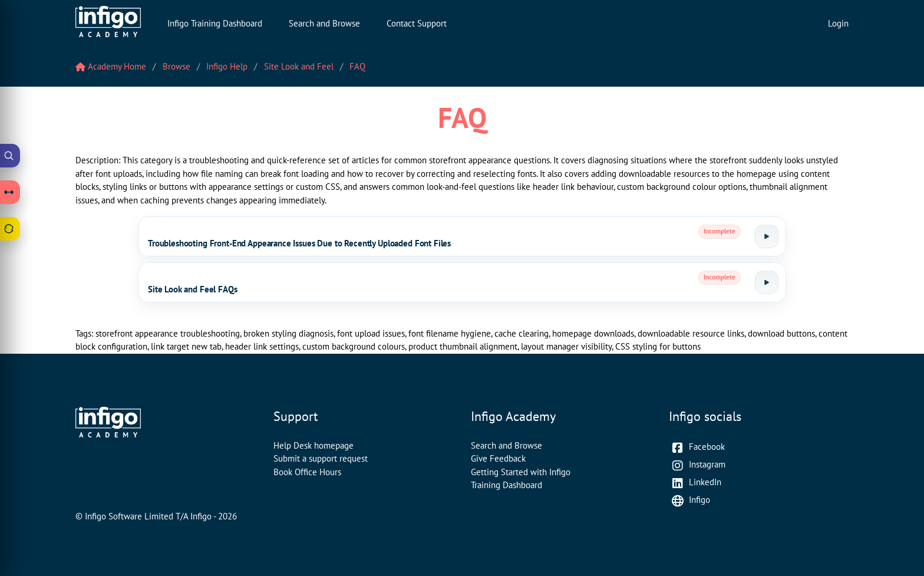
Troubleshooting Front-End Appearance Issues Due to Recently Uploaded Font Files (299, 243)
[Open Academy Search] (10, 156)
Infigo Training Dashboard (215, 23)
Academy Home (111, 66)
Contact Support (417, 23)
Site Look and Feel (299, 66)
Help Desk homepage (313, 445)
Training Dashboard (506, 485)
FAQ (357, 66)
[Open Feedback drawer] (10, 229)
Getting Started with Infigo (521, 472)
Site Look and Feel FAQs (193, 289)
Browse (176, 66)
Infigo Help (227, 66)
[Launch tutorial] (767, 236)
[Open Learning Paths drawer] (10, 192)
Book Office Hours (307, 472)
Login (838, 23)
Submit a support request (321, 458)
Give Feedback (498, 458)
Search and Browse (324, 23)
